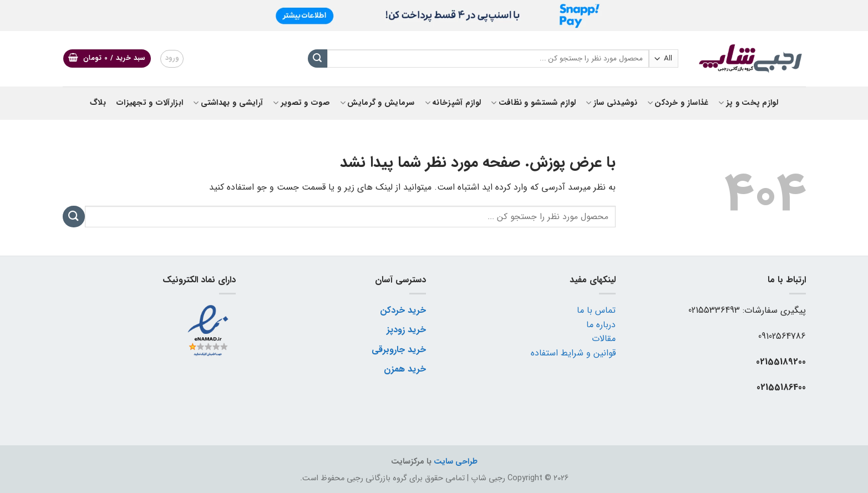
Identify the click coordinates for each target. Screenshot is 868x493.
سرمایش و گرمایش (377, 103)
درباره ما (601, 325)
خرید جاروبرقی (399, 350)
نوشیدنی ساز (611, 103)
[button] (107, 59)
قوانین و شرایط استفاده (573, 353)
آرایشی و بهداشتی (228, 103)
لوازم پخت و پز (748, 103)
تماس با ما (596, 310)
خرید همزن (405, 369)
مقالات (604, 339)
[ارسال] (317, 59)
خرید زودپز (406, 330)
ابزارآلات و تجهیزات (149, 103)
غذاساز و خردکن (678, 103)
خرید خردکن (403, 310)
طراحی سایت (456, 462)
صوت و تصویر (301, 103)
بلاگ (98, 103)
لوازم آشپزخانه (453, 103)
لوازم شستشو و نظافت (533, 103)
